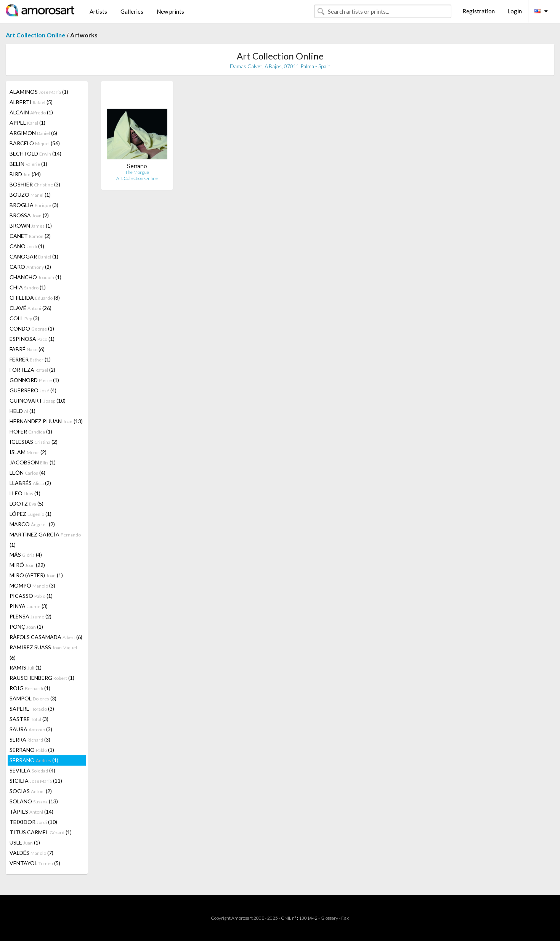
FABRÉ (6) (27, 349)
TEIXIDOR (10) (33, 822)
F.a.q (345, 918)
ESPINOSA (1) (32, 339)
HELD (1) (22, 411)
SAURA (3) (31, 729)
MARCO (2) (32, 524)
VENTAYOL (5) (35, 863)
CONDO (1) (32, 328)
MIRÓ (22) (27, 565)
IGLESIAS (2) (34, 442)
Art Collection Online (35, 35)
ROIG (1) (30, 688)
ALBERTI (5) (31, 102)
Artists (98, 11)
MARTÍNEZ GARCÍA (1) (45, 540)
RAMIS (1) (26, 667)
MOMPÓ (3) (32, 585)
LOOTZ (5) (26, 503)
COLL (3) (24, 318)
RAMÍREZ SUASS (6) (43, 652)
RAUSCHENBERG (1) (42, 678)
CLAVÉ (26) (30, 308)
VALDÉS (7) (31, 853)
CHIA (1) (28, 287)
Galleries (132, 11)
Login (515, 11)
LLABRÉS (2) (30, 483)
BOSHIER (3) (35, 184)
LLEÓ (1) (25, 493)
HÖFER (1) (31, 431)
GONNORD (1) (34, 380)
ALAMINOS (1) (39, 92)
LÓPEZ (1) (30, 514)
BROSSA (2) (29, 215)
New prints (170, 11)
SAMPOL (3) (33, 698)
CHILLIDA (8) (35, 298)
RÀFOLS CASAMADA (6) (46, 637)
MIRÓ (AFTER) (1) (36, 575)
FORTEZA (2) (32, 370)
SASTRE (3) (29, 719)
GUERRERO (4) (33, 390)
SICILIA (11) (36, 781)
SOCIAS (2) (31, 791)
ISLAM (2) (28, 452)
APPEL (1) (27, 123)
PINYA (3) (29, 606)
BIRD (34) (25, 174)
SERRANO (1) (32, 750)
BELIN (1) (28, 164)
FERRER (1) (30, 359)
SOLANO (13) (34, 801)
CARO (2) (30, 267)
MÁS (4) (26, 555)
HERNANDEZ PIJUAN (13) (46, 421)
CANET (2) (30, 236)
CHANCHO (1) (35, 277)
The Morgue (137, 172)
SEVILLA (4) (32, 770)
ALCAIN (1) (31, 112)
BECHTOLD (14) (35, 153)
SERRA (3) (30, 739)
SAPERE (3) (32, 709)
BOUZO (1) (30, 195)
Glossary (329, 918)
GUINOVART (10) (38, 401)
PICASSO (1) (31, 596)
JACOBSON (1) (33, 462)
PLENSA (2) (30, 616)
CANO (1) (27, 246)
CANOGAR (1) (34, 256)
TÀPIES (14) (31, 812)
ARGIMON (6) (33, 133)
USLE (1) (25, 842)
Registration (479, 11)
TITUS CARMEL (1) (41, 832)
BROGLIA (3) (34, 205)
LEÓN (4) (27, 473)
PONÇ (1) (26, 627)
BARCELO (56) (35, 143)
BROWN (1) (31, 226)
